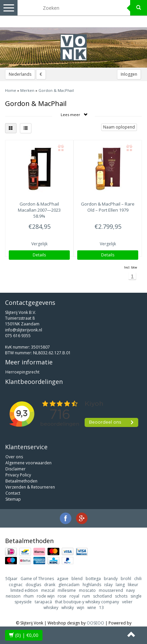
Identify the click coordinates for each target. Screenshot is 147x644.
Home (11, 90)
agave (63, 579)
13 (101, 607)
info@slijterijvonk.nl (24, 330)
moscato (87, 590)
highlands (92, 585)
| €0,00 (24, 635)
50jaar (11, 579)
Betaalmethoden (21, 481)
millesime (67, 590)
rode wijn (46, 596)
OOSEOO (95, 623)
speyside (23, 602)
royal (74, 596)
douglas (33, 585)
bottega (93, 579)
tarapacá (43, 602)
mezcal (48, 590)
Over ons (14, 457)
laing (120, 585)
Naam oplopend (119, 127)
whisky (68, 607)
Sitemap (13, 499)
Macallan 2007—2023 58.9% (39, 210)
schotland (102, 596)
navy (130, 590)
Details (39, 255)
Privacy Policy (18, 475)
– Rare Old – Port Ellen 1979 (108, 207)
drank (50, 585)
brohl (126, 579)
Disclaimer (16, 469)
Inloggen (129, 74)
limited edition (24, 590)
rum (86, 596)
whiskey (51, 607)
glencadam (69, 585)
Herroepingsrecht (22, 372)
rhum (29, 596)
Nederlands (20, 74)
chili (138, 579)
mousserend (111, 590)
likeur (133, 585)
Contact (13, 493)
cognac (16, 585)
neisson (13, 596)
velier (127, 602)
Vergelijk (39, 244)
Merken (27, 90)
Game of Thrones (37, 579)
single (136, 596)
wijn (81, 607)
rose (62, 596)
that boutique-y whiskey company (87, 602)
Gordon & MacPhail (56, 90)
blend (77, 579)
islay (108, 585)
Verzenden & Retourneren (30, 487)
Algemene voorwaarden (28, 463)
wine (92, 607)
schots (121, 596)
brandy (111, 579)
